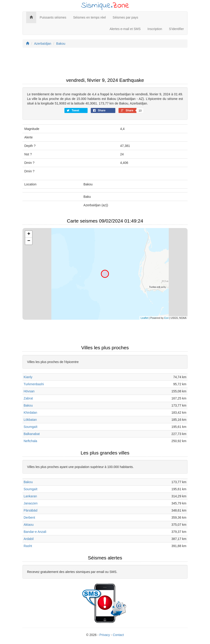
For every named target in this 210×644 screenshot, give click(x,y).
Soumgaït (30, 427)
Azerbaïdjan (43, 44)
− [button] (29, 241)
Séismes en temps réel (89, 17)
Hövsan (29, 391)
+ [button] (29, 234)
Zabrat (28, 398)
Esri (167, 318)
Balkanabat (32, 434)
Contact (118, 635)
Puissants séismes (53, 17)
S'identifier (176, 29)
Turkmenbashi (34, 384)
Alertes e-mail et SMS (125, 29)
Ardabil (29, 539)
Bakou (61, 44)
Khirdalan (30, 413)
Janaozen (31, 503)
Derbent (29, 517)
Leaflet (144, 318)
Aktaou (29, 525)
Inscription (155, 29)
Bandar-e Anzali (35, 532)
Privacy (105, 635)
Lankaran (30, 496)
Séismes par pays (125, 17)
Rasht (28, 546)
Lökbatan (30, 420)
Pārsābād (30, 510)
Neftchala (30, 441)
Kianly (28, 377)
